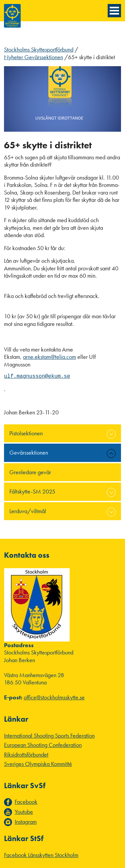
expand (111, 434)
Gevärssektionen (29, 452)
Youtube (24, 812)
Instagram (26, 822)
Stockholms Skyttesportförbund (39, 49)
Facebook (26, 802)
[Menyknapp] (114, 11)
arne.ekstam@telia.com (49, 357)
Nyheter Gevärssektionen (33, 57)
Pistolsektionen (26, 433)
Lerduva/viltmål (28, 511)
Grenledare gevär (30, 472)
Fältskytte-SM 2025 (32, 491)
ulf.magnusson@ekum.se (37, 376)
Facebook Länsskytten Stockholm (41, 855)
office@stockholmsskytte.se (54, 697)
